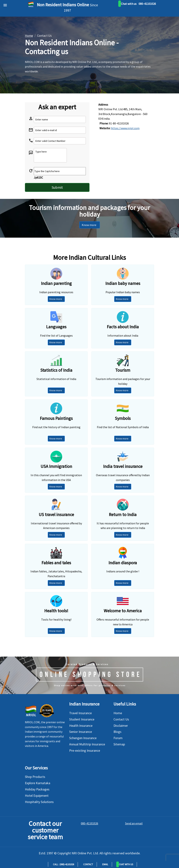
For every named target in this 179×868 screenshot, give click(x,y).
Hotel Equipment (37, 796)
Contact (88, 864)
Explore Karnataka (38, 783)
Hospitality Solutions (39, 802)
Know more (90, 225)
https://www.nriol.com (125, 128)
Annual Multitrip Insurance (87, 744)
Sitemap (119, 744)
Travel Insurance (80, 713)
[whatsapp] (127, 4)
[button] (125, 864)
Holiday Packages (37, 789)
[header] (4, 4)
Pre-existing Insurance (85, 750)
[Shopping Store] (89, 675)
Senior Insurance (81, 732)
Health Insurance (81, 726)
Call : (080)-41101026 (63, 864)
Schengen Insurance (83, 738)
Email (105, 864)
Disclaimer (121, 726)
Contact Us (121, 719)
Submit (57, 187)
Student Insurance (82, 719)
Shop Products (35, 777)
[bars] (2, 2)
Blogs (117, 732)
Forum (118, 738)
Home (118, 713)
